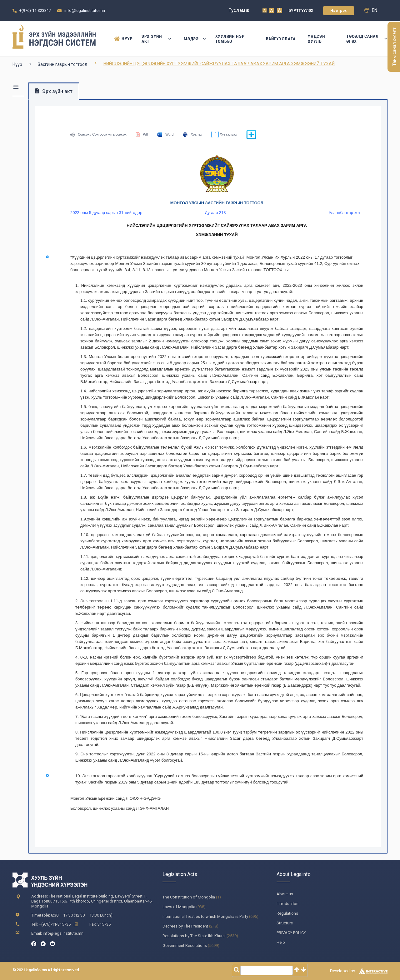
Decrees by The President (185, 926)
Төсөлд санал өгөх (367, 39)
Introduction (287, 904)
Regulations (287, 913)
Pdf (142, 134)
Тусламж (239, 10)
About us (285, 894)
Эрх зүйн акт (156, 39)
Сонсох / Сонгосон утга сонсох (98, 134)
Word (165, 134)
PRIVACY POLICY (291, 933)
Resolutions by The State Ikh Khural (194, 936)
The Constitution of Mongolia (189, 897)
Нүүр (122, 39)
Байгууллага (281, 39)
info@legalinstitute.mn (85, 10)
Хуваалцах (224, 134)
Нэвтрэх (339, 11)
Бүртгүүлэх (301, 11)
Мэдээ (193, 39)
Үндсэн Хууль (316, 39)
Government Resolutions (185, 945)
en (371, 10)
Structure (285, 923)
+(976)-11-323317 (35, 10)
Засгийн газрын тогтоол (62, 64)
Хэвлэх (192, 134)
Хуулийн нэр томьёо (230, 39)
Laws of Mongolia (179, 907)
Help (281, 942)
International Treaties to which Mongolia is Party (205, 916)
